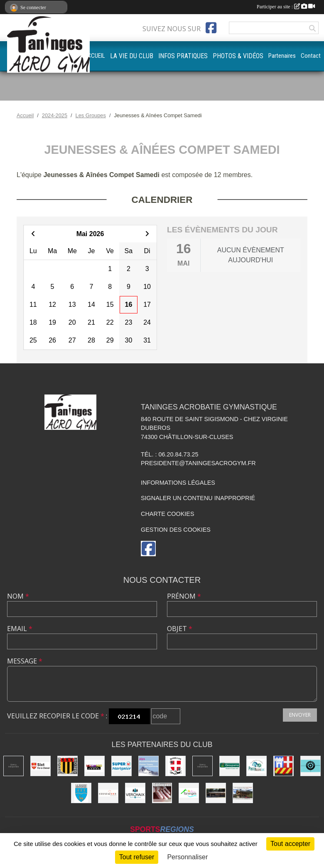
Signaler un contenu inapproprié (198, 498)
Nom (18, 596)
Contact (311, 56)
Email (20, 629)
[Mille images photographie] (94, 766)
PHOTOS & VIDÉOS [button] (238, 56)
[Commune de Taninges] (189, 793)
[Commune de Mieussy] (67, 766)
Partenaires (282, 56)
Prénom (184, 596)
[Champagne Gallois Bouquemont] (13, 766)
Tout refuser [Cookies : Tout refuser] (137, 857)
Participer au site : (286, 7)
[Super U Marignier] (121, 766)
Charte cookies (167, 514)
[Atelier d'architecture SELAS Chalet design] (243, 793)
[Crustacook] (108, 793)
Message (25, 661)
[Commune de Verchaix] (135, 793)
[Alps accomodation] (148, 766)
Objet (180, 629)
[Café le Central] (310, 766)
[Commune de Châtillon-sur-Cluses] (283, 766)
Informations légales (178, 483)
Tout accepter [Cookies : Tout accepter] (290, 844)
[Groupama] (229, 766)
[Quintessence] (162, 793)
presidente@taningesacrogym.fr (198, 463)
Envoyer (300, 715)
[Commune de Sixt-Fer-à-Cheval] (40, 766)
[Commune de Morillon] (175, 766)
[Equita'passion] (216, 793)
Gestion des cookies (176, 530)
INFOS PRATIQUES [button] (183, 56)
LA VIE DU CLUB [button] (132, 56)
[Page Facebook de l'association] (211, 28)
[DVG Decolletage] (202, 766)
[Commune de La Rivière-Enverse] (81, 793)
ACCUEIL (94, 56)
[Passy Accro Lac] (256, 766)
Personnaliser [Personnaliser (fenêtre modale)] (187, 857)
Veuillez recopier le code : (57, 716)
